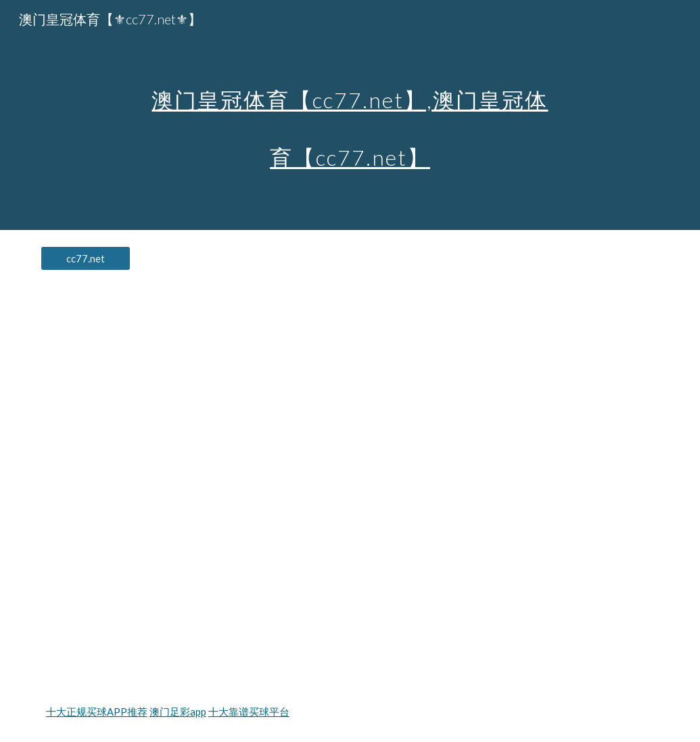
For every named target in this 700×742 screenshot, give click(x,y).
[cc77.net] (86, 258)
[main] (350, 115)
